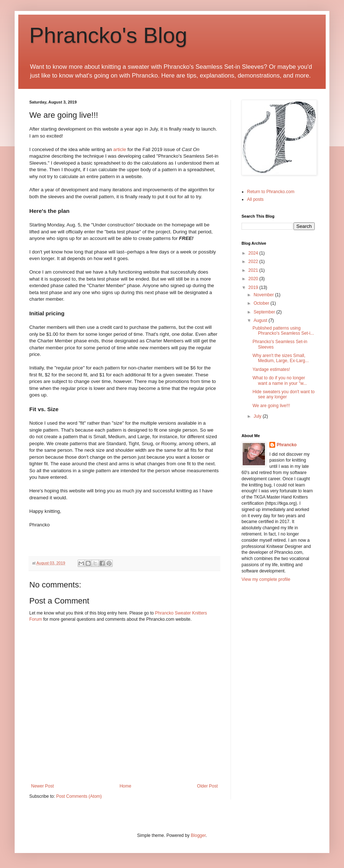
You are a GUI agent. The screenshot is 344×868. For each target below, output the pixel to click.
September (265, 312)
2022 (254, 262)
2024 (254, 253)
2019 (254, 288)
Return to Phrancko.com (271, 192)
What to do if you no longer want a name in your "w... (280, 380)
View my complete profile (266, 579)
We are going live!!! (271, 406)
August (261, 320)
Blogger (198, 835)
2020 (254, 279)
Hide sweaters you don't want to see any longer (284, 394)
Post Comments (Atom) (79, 796)
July (258, 416)
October (262, 303)
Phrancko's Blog (108, 35)
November (264, 295)
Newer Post (42, 786)
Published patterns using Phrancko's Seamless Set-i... (283, 331)
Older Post (207, 786)
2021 (254, 270)
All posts (255, 199)
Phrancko (287, 445)
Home (126, 786)
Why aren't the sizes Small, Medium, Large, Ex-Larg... (281, 358)
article (119, 149)
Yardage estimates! (271, 369)
